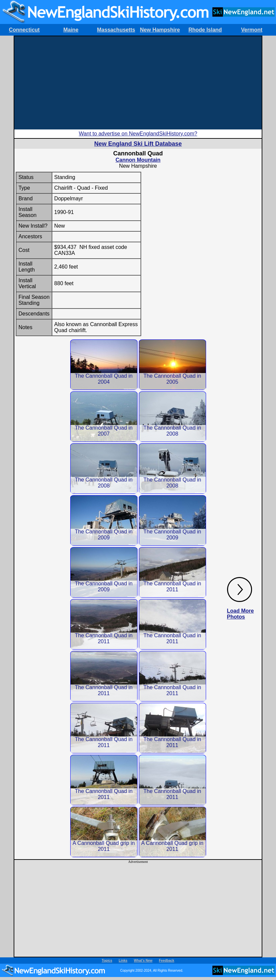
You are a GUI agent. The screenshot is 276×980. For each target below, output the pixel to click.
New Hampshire (160, 30)
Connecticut (24, 30)
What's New (143, 961)
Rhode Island (205, 30)
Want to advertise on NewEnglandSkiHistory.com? (138, 134)
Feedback (166, 961)
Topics (107, 961)
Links (123, 961)
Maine (71, 30)
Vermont (252, 30)
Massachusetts (116, 30)
